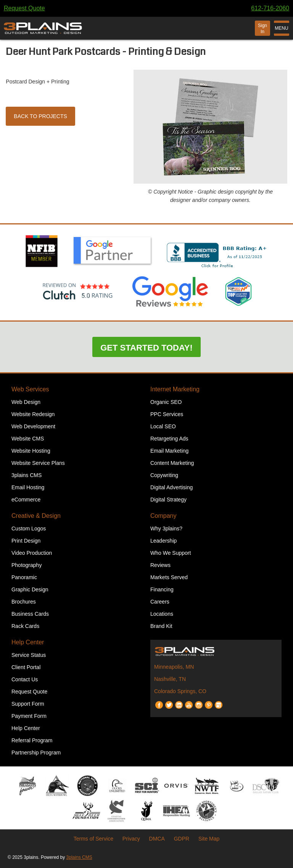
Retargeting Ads (169, 439)
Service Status (29, 655)
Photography (27, 565)
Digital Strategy (168, 500)
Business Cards (30, 614)
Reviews (160, 565)
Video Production (32, 553)
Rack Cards (25, 626)
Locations (162, 614)
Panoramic (24, 577)
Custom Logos (29, 528)
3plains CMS (27, 475)
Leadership (163, 541)
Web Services (30, 389)
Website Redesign (33, 414)
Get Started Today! (146, 348)
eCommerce (26, 500)
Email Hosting (28, 487)
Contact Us (25, 679)
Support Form (28, 704)
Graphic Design (30, 589)
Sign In (262, 29)
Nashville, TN (170, 679)
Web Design (26, 402)
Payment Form (29, 716)
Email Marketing (169, 451)
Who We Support (171, 553)
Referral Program (32, 740)
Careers (160, 602)
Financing (162, 589)
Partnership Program (36, 753)
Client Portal (26, 667)
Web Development (33, 426)
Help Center (28, 642)
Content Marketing (172, 463)
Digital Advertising (171, 487)
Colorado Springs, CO (180, 691)
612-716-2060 (270, 8)
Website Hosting (31, 451)
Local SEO (163, 426)
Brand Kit (161, 626)
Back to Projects (40, 116)
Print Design (26, 541)
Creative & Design (36, 516)
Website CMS (28, 439)
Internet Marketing (175, 389)
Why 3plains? (166, 528)
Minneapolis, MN (174, 667)
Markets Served (169, 577)
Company (163, 516)
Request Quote (24, 8)
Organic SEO (166, 402)
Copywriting (164, 475)
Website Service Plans (38, 463)
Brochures (24, 602)
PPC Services (167, 414)
